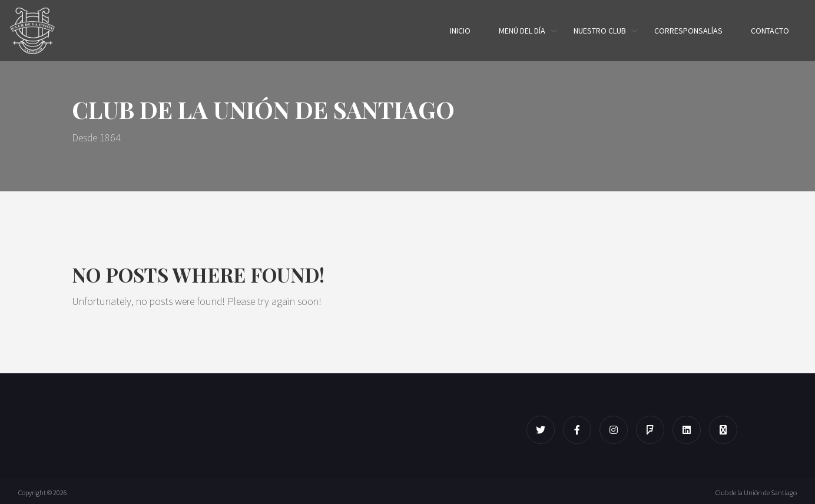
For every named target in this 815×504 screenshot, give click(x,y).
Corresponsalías (688, 31)
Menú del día (522, 31)
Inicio (460, 31)
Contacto (770, 31)
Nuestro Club (600, 31)
